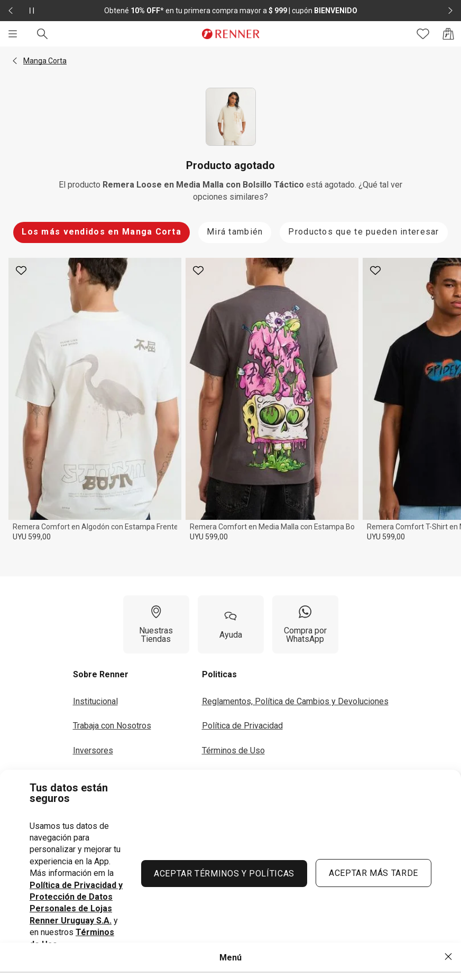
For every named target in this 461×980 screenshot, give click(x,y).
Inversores (93, 750)
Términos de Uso (233, 750)
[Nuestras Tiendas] (156, 624)
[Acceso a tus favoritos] (423, 34)
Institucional (95, 701)
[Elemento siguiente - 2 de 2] (450, 11)
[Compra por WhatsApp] (305, 624)
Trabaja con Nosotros (112, 726)
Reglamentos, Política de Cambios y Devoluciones (295, 701)
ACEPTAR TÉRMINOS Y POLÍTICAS (224, 874)
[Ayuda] (231, 624)
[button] (15, 61)
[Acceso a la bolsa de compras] (448, 34)
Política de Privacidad (242, 726)
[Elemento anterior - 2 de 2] (11, 11)
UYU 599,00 (32, 537)
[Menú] (13, 34)
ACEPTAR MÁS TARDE (374, 873)
